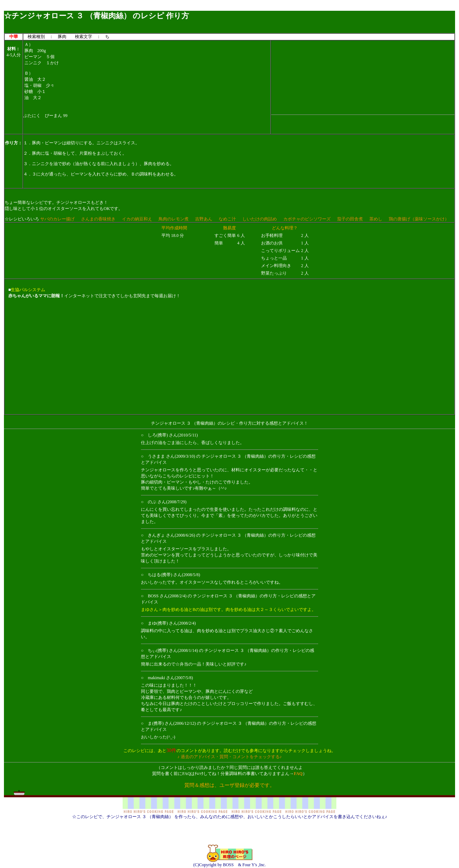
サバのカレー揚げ (57, 219)
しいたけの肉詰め (260, 219)
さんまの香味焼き (98, 219)
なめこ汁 (227, 219)
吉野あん (204, 219)
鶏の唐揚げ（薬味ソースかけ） (419, 219)
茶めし (376, 219)
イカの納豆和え (137, 219)
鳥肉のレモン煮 (174, 219)
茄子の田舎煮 (350, 219)
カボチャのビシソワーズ (307, 219)
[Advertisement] (229, 8)
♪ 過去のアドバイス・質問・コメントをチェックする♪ (230, 757)
